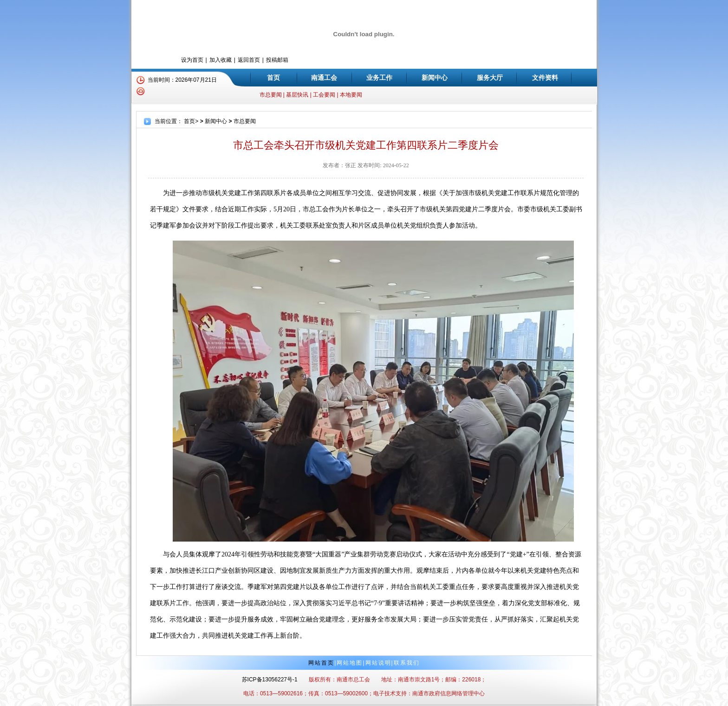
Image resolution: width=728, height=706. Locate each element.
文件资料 (545, 78)
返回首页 (249, 60)
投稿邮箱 (277, 60)
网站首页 (321, 663)
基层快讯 (297, 95)
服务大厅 (490, 78)
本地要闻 (351, 95)
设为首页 (192, 60)
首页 (273, 78)
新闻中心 (435, 78)
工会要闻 (324, 95)
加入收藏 (221, 60)
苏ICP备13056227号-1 (270, 680)
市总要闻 (271, 95)
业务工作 (379, 78)
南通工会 (324, 78)
